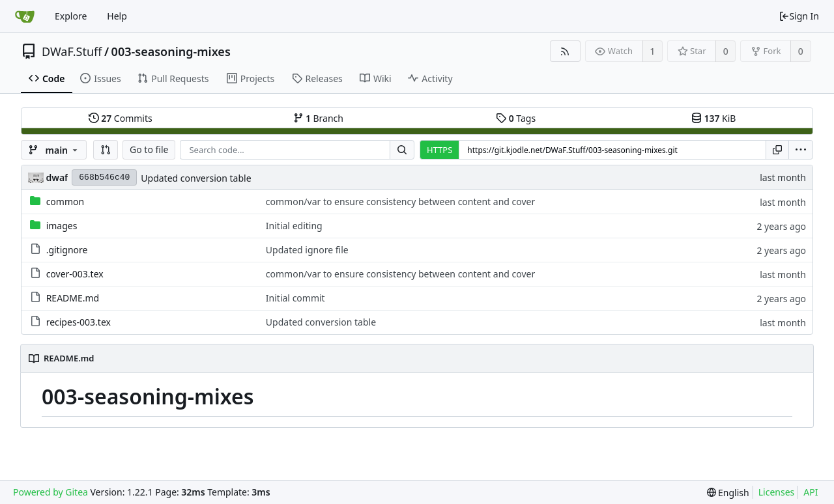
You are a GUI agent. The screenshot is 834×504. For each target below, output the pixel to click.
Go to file (149, 149)
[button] (106, 150)
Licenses (777, 492)
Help (117, 16)
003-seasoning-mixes (171, 51)
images (62, 226)
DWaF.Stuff (72, 51)
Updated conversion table (196, 178)
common (65, 202)
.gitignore (67, 250)
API (811, 492)
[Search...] (402, 150)
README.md (73, 298)
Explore (71, 16)
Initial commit (295, 298)
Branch (319, 118)
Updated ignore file (307, 250)
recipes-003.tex (79, 322)
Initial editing (294, 226)
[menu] (801, 150)
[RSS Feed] (565, 51)
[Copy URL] (777, 150)
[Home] (25, 16)
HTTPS (439, 150)
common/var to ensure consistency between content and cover (400, 202)
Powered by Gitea (50, 492)
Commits (121, 118)
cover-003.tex (75, 274)
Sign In (799, 16)
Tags (516, 118)
